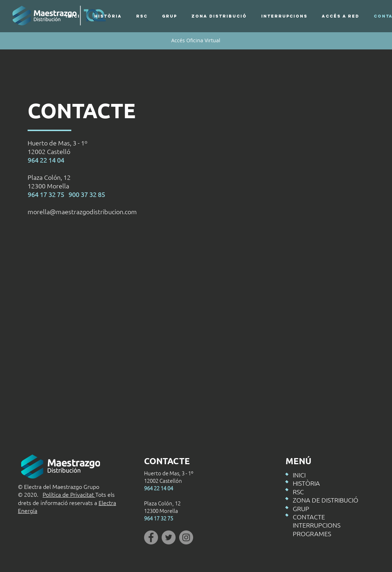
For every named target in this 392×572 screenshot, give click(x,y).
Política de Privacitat (69, 494)
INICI (299, 475)
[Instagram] (186, 537)
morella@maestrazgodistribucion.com (82, 212)
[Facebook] (151, 537)
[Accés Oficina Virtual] (196, 40)
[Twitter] (169, 537)
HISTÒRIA (306, 483)
